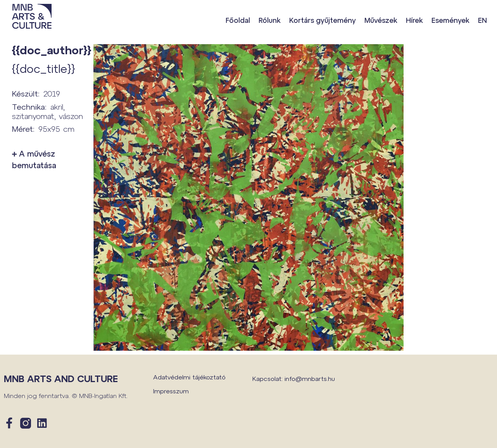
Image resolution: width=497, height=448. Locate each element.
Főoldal (238, 20)
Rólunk (270, 20)
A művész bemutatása (34, 159)
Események (450, 20)
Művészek (381, 20)
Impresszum (171, 391)
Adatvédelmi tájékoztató (189, 377)
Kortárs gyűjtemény (323, 20)
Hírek (414, 20)
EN (482, 20)
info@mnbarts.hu (310, 378)
